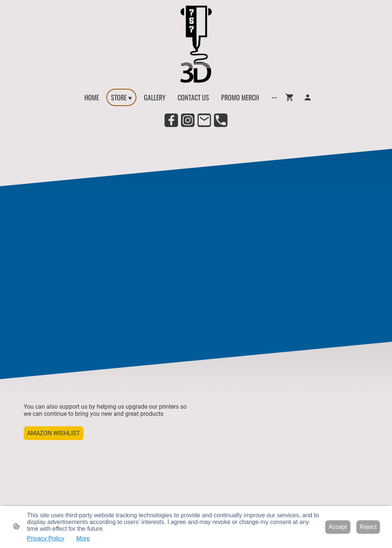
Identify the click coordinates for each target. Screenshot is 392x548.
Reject (368, 527)
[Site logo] (196, 44)
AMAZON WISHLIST (54, 433)
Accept (338, 527)
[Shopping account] (308, 97)
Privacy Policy (46, 538)
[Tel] (221, 120)
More (83, 538)
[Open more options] (274, 98)
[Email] (204, 120)
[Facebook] (171, 120)
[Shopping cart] (291, 97)
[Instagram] (188, 120)
